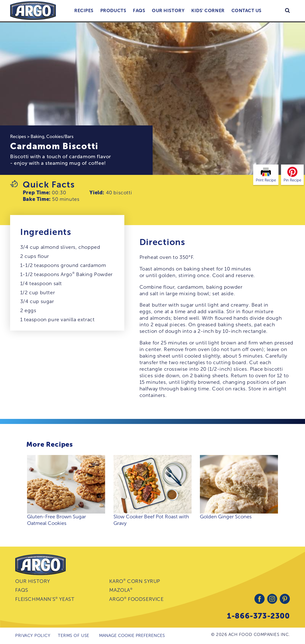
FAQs (139, 11)
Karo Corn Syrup (135, 581)
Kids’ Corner (208, 11)
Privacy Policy (33, 636)
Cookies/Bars (60, 137)
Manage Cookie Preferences (132, 636)
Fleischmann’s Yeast (45, 599)
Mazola (121, 590)
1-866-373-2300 (258, 616)
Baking (37, 137)
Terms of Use (74, 636)
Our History (168, 11)
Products (113, 11)
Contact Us (247, 11)
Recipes (84, 11)
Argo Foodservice (136, 599)
